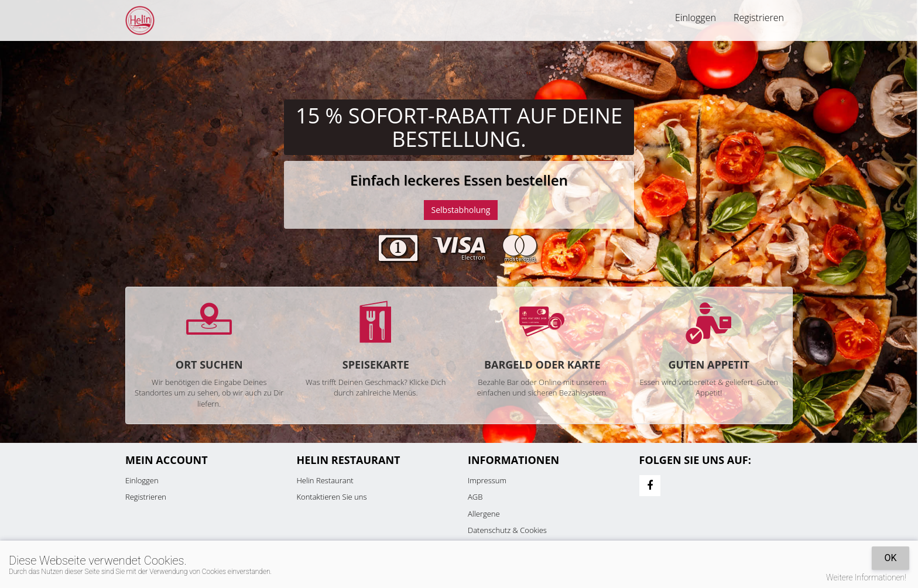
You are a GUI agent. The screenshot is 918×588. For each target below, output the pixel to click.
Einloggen (696, 18)
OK (890, 558)
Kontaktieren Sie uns (332, 497)
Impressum (487, 480)
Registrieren (759, 18)
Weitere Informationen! (866, 577)
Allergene (484, 514)
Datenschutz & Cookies (507, 530)
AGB (475, 497)
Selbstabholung (461, 210)
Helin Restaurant (325, 480)
